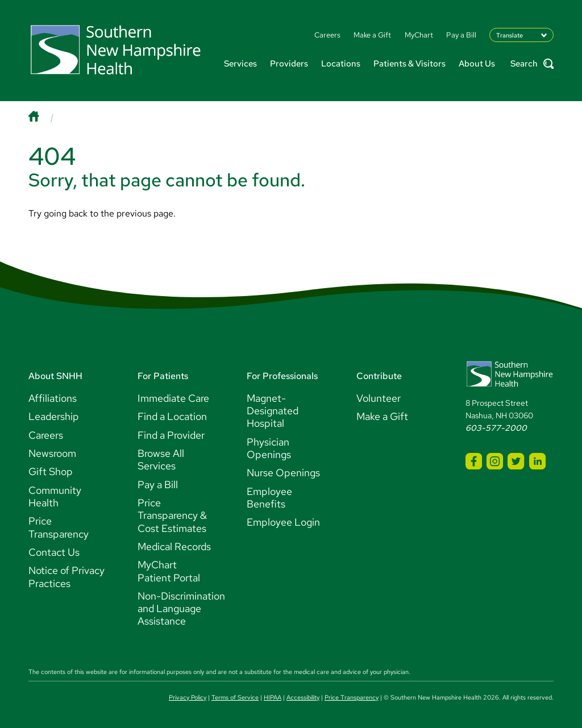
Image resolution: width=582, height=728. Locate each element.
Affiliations (53, 398)
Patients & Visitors (410, 64)
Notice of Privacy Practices (66, 577)
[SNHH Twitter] (516, 461)
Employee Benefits (269, 498)
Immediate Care (173, 398)
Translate (510, 35)
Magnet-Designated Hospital (273, 411)
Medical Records (174, 546)
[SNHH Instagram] (495, 461)
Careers (46, 435)
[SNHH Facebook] (474, 461)
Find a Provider (171, 435)
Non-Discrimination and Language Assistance (181, 609)
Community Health (55, 496)
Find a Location (172, 416)
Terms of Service (235, 697)
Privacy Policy (188, 697)
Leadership (54, 416)
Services (240, 64)
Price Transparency (59, 527)
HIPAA (273, 697)
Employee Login (283, 522)
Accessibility (303, 697)
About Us (477, 64)
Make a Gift (382, 416)
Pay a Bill (158, 484)
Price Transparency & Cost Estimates (172, 515)
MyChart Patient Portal (169, 571)
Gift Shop (51, 471)
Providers (289, 64)
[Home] (45, 117)
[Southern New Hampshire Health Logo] (510, 385)
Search (532, 64)
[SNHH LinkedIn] (537, 461)
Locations (341, 64)
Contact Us (54, 552)
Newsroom (52, 453)
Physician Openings (269, 448)
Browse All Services (161, 459)
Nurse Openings (283, 473)
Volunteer (379, 398)
